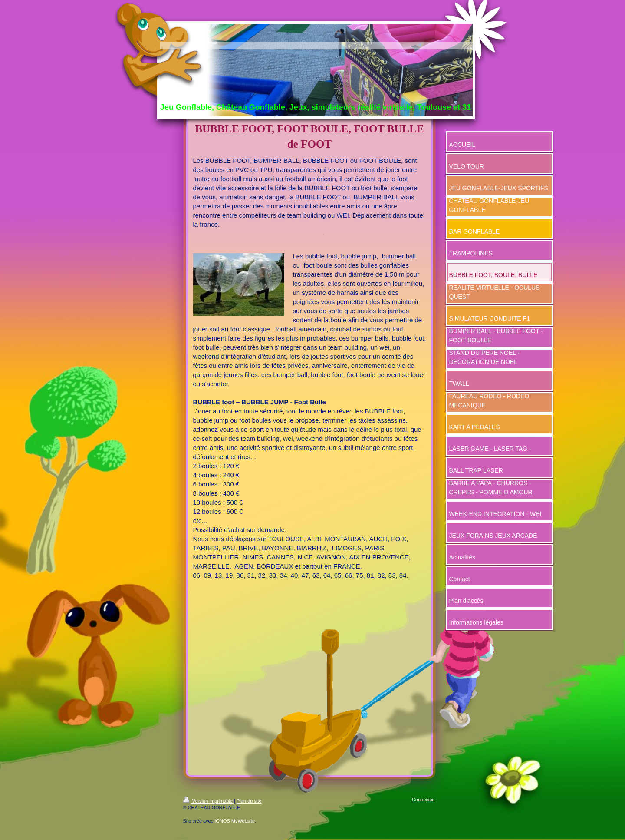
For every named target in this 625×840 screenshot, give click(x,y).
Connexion (423, 800)
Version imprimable (209, 801)
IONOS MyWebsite (235, 821)
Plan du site (249, 801)
